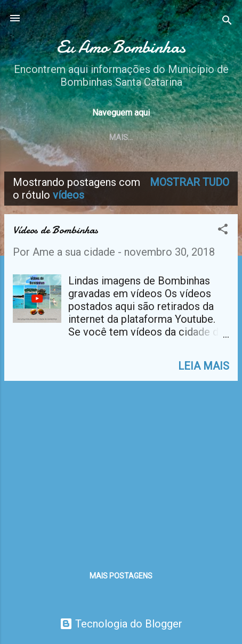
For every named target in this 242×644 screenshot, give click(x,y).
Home (69, 137)
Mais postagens (121, 576)
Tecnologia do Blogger (121, 624)
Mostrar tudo (189, 182)
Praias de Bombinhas (142, 137)
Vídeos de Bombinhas (55, 230)
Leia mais (204, 366)
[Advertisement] (121, 464)
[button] (223, 230)
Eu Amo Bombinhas (121, 47)
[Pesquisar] (227, 22)
